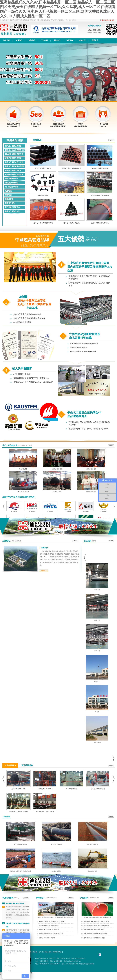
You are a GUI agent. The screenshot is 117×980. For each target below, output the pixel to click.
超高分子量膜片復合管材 (14, 175)
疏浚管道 (8, 191)
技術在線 (84, 898)
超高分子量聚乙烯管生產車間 (45, 812)
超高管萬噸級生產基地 (18, 789)
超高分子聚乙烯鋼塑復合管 (15, 150)
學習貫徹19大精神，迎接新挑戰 (49, 930)
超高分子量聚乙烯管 (12, 211)
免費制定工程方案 (95, 26)
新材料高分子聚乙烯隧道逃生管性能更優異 (98, 917)
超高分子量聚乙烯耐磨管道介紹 (49, 926)
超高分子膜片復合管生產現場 (18, 812)
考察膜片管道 (57, 492)
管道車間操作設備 (71, 789)
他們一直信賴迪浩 (10, 445)
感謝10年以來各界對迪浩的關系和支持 (18, 497)
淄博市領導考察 (57, 469)
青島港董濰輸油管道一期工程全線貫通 (51, 934)
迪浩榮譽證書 (27, 765)
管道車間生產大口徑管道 (45, 789)
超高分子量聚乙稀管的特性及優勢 (94, 938)
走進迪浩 (6, 541)
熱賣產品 (37, 140)
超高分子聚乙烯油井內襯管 (15, 166)
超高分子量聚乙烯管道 (13, 146)
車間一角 (97, 590)
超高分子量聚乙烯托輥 (13, 170)
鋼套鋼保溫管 (57, 952)
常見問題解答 (8, 898)
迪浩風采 (87, 541)
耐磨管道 (8, 195)
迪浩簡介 (45, 548)
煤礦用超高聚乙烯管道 (13, 158)
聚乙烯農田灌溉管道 (12, 207)
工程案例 (6, 817)
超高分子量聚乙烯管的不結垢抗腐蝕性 (96, 934)
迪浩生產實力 (10, 765)
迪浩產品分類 (15, 140)
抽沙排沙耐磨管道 (12, 183)
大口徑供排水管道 (12, 187)
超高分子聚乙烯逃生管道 (14, 162)
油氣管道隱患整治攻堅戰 (47, 938)
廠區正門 (97, 681)
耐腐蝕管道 (9, 199)
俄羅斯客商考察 (91, 492)
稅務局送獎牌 (23, 469)
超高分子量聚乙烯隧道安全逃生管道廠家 (96, 921)
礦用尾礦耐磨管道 (12, 179)
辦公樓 (97, 712)
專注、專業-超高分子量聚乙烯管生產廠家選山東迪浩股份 (56, 917)
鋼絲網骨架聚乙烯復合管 (14, 154)
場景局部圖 (97, 742)
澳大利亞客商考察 (23, 492)
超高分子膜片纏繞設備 (98, 789)
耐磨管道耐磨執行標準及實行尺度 (94, 930)
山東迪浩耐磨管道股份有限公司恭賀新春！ (53, 921)
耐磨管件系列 (10, 203)
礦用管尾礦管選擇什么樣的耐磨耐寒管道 (96, 926)
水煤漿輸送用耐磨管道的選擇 (15, 903)
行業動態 (40, 898)
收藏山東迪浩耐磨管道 (107, 20)
